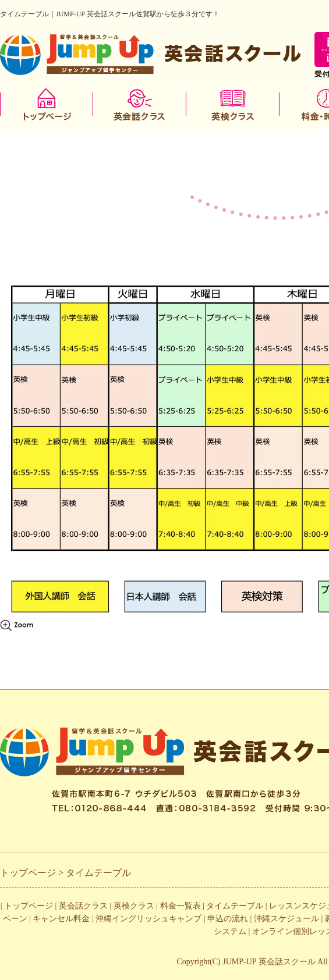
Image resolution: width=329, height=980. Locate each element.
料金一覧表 (181, 906)
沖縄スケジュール (286, 919)
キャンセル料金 (61, 919)
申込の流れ (228, 919)
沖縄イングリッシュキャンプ (148, 919)
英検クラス (134, 906)
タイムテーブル (235, 906)
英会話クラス (83, 906)
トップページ (29, 906)
